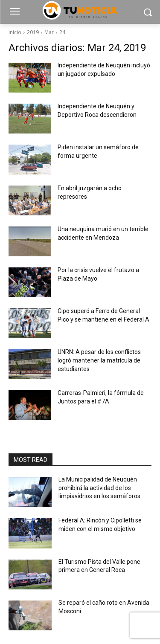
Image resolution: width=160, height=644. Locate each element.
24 (62, 32)
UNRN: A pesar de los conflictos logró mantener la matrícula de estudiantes (99, 360)
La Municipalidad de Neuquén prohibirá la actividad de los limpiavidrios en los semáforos (99, 488)
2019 (33, 32)
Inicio (15, 32)
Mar (49, 32)
